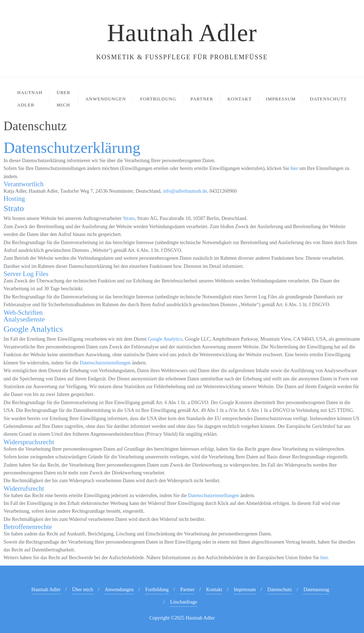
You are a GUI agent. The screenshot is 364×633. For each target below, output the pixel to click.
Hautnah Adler (46, 590)
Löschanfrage (184, 602)
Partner (187, 590)
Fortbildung (157, 590)
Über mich (82, 590)
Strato (129, 218)
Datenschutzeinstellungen (105, 363)
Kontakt (214, 590)
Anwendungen (119, 590)
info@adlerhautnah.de (185, 191)
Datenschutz (279, 590)
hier (294, 168)
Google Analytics (165, 339)
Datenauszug (316, 590)
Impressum (245, 590)
